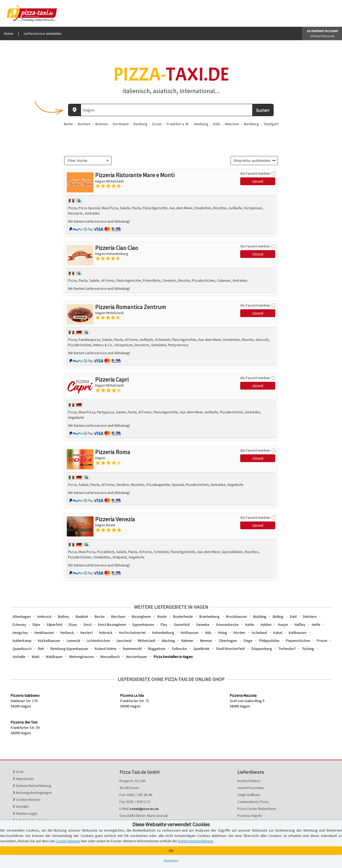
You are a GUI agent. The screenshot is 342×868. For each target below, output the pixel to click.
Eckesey (19, 625)
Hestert (87, 633)
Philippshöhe (269, 641)
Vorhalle (19, 657)
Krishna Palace (249, 781)
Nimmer (206, 641)
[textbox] (86, 161)
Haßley (300, 625)
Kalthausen (298, 633)
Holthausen (190, 633)
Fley (164, 625)
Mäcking (168, 641)
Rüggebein (157, 649)
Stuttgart (271, 124)
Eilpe (36, 625)
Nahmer (188, 641)
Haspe (283, 625)
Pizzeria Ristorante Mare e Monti (135, 175)
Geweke (203, 625)
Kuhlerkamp (22, 641)
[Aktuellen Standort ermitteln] (75, 110)
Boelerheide (183, 616)
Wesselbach (110, 657)
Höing (223, 633)
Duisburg (140, 124)
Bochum (84, 124)
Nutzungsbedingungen (32, 793)
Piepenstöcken (298, 641)
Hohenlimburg (163, 633)
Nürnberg (251, 124)
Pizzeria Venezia (115, 519)
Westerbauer (137, 657)
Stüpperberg (262, 649)
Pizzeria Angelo (250, 816)
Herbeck (67, 633)
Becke (100, 616)
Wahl (36, 657)
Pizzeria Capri (112, 379)
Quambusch (22, 649)
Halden (266, 625)
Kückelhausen (49, 641)
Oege (248, 641)
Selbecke (179, 649)
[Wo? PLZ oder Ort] (167, 110)
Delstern (310, 616)
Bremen (102, 124)
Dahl (293, 616)
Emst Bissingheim (112, 625)
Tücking (308, 649)
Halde (250, 625)
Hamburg (201, 124)
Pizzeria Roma (113, 452)
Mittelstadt (147, 641)
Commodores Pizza (253, 802)
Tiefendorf (287, 649)
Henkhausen (44, 633)
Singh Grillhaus (249, 795)
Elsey (73, 625)
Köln (217, 124)
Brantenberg (209, 616)
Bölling (278, 616)
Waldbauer (54, 657)
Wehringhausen (81, 657)
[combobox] (88, 161)
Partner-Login (25, 813)
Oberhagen (228, 641)
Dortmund (121, 124)
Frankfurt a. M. (178, 124)
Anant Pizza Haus (251, 788)
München (232, 124)
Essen (157, 124)
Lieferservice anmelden (43, 33)
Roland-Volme (106, 649)
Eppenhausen (143, 625)
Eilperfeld (55, 625)
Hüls (208, 633)
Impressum (23, 779)
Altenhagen (22, 616)
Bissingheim (141, 616)
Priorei (322, 641)
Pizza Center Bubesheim (257, 809)
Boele (162, 616)
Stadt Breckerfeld (230, 649)
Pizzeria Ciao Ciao (117, 248)
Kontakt (21, 806)
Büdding (260, 616)
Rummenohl (132, 649)
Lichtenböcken (98, 641)
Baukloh (82, 616)
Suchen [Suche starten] (263, 110)
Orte (18, 772)
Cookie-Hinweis (27, 800)
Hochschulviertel (132, 633)
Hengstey (20, 633)
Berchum (118, 616)
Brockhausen (236, 616)
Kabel (278, 633)
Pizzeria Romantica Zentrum (131, 307)
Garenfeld (182, 625)
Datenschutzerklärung (32, 786)
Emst (88, 625)
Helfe (316, 625)
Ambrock (44, 616)
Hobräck (106, 633)
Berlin (68, 124)
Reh (41, 649)
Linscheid (124, 641)
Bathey (64, 616)
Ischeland (259, 633)
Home (9, 33)
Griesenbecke (227, 625)
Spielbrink (201, 649)
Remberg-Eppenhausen (69, 649)
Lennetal (73, 641)
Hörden (239, 633)
